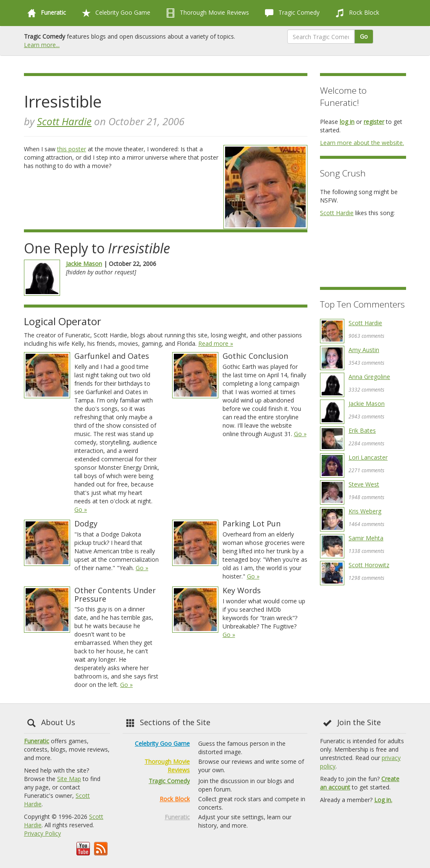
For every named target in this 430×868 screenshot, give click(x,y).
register (374, 122)
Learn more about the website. (362, 143)
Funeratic (37, 741)
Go (364, 36)
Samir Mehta (366, 538)
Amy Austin (364, 350)
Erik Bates (362, 430)
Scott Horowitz (369, 565)
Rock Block (356, 13)
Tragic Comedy (291, 13)
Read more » (216, 343)
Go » (81, 509)
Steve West (364, 484)
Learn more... (42, 45)
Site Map (69, 779)
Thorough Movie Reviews (206, 13)
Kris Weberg (365, 511)
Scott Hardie (64, 121)
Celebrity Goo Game (114, 13)
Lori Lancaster (368, 457)
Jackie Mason (84, 264)
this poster (72, 149)
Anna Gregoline (369, 377)
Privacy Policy (42, 833)
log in (347, 122)
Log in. (383, 800)
